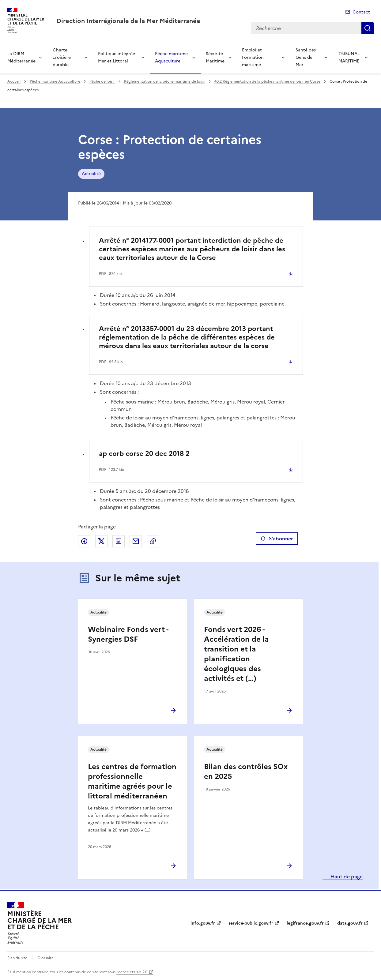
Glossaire (45, 958)
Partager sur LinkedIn (119, 541)
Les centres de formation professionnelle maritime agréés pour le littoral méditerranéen (132, 781)
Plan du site (17, 958)
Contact (361, 12)
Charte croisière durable (62, 57)
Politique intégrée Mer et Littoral (117, 57)
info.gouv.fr (203, 923)
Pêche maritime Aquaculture (171, 57)
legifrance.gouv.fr (305, 923)
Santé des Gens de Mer (306, 57)
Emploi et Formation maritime (253, 57)
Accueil (14, 81)
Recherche (368, 28)
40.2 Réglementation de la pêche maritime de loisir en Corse (267, 81)
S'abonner (277, 539)
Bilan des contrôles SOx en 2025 (246, 772)
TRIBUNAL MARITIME (349, 57)
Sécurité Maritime (215, 57)
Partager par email (136, 541)
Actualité (91, 174)
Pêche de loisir (102, 81)
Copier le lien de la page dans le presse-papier (153, 541)
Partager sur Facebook (84, 541)
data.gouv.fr (350, 923)
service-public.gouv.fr (251, 923)
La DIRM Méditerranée (21, 57)
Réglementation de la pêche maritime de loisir (165, 81)
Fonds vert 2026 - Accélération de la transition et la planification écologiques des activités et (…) (236, 654)
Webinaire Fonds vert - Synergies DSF (128, 634)
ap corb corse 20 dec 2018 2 (144, 454)
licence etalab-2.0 (132, 972)
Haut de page (346, 877)
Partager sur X (101, 541)
